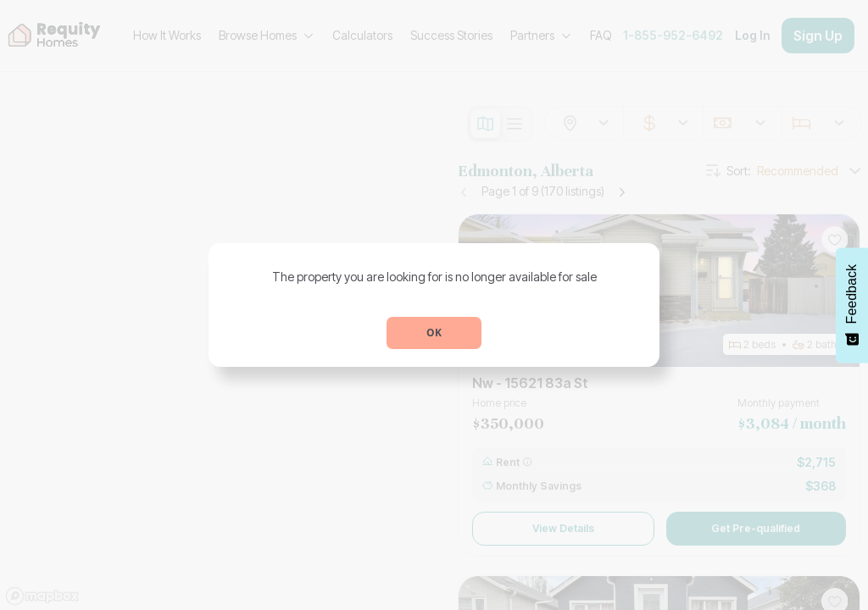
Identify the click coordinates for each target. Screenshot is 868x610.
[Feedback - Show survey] (852, 305)
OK (434, 333)
